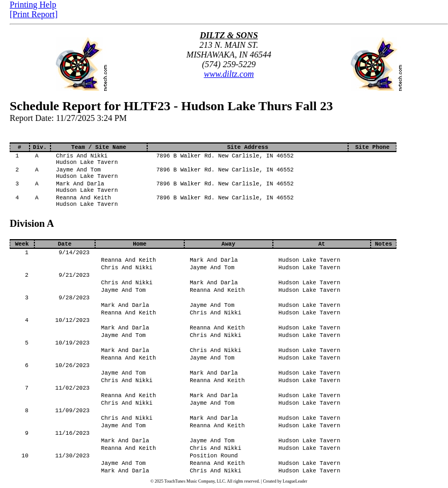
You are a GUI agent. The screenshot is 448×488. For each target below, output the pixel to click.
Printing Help (33, 5)
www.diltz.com (229, 74)
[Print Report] (34, 14)
